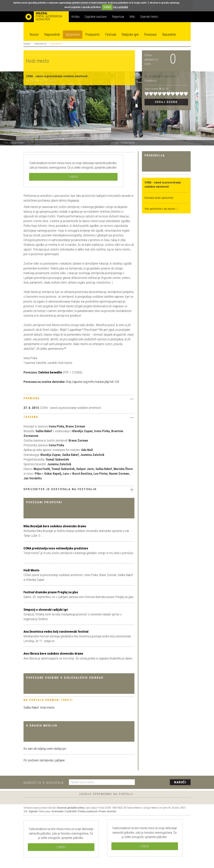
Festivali (111, 35)
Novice (34, 35)
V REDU (107, 7)
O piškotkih (71, 811)
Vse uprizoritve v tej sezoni (160, 209)
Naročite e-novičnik (44, 783)
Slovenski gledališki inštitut (71, 808)
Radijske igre (130, 35)
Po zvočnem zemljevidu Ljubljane (44, 760)
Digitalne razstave (96, 17)
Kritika (75, 17)
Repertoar (118, 17)
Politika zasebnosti (88, 811)
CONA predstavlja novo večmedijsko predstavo (56, 548)
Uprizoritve (73, 35)
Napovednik (52, 35)
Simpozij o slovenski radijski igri (46, 610)
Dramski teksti (149, 17)
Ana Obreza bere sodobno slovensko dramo (53, 653)
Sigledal (33, 811)
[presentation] (165, 782)
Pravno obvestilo (108, 811)
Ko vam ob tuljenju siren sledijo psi (45, 749)
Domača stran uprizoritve (159, 198)
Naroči (180, 782)
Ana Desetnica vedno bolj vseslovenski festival (56, 632)
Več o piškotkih (121, 7)
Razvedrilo (169, 35)
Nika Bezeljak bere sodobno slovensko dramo (55, 526)
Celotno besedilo (50, 372)
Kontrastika (58, 811)
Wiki (132, 17)
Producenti (92, 35)
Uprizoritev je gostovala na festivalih (79, 490)
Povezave (150, 35)
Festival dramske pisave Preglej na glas (51, 592)
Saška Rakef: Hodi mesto (39, 707)
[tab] (79, 399)
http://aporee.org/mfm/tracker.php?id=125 (93, 382)
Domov (27, 44)
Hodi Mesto (31, 570)
